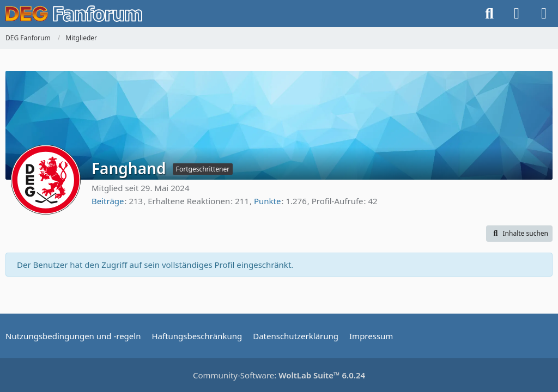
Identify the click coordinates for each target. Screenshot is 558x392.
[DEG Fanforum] (74, 14)
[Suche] (489, 14)
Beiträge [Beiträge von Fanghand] (108, 201)
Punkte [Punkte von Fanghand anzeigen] (268, 201)
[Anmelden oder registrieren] (517, 14)
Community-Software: (279, 375)
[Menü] (544, 14)
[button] (519, 234)
